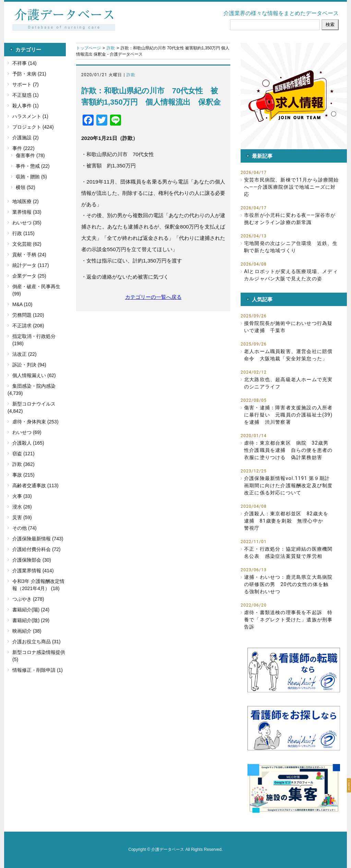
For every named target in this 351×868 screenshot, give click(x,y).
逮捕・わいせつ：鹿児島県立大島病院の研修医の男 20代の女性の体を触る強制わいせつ (288, 584)
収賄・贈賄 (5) (31, 177)
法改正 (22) (25, 354)
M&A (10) (22, 304)
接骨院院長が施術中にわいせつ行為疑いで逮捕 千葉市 (288, 327)
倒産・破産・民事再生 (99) (36, 290)
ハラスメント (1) (30, 116)
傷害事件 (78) (30, 155)
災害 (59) (22, 517)
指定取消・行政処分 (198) (34, 340)
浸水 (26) (22, 507)
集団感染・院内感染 (34, 386)
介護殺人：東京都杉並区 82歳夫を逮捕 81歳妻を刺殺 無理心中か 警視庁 (286, 521)
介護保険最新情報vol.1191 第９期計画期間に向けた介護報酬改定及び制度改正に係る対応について (288, 485)
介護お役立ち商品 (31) (37, 642)
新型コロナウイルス (34, 404)
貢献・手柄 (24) (29, 255)
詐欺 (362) (23, 464)
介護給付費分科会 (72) (37, 549)
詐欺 (111, 48)
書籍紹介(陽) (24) (31, 610)
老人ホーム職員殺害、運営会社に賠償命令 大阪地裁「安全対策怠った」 (288, 355)
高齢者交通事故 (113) (35, 485)
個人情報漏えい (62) (34, 375)
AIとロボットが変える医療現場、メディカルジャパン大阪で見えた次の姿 (291, 275)
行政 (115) (23, 233)
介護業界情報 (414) (33, 571)
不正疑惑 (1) (26, 95)
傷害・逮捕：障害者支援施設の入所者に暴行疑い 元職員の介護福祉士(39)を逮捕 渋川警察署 (288, 415)
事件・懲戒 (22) (33, 166)
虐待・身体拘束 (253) (35, 422)
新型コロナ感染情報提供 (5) (39, 656)
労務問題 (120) (28, 315)
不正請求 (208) (28, 326)
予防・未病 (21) (29, 74)
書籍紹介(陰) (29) (31, 620)
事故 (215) (23, 475)
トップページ (88, 48)
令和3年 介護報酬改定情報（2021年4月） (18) (38, 585)
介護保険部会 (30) (32, 560)
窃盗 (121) (23, 454)
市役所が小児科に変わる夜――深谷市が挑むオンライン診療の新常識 (290, 219)
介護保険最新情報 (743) (38, 539)
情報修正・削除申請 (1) (38, 670)
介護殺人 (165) (28, 443)
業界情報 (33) (27, 212)
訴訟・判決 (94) (29, 365)
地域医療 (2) (26, 201)
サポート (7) (26, 84)
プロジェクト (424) (33, 127)
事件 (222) (23, 148)
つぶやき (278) (28, 599)
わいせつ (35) (27, 223)
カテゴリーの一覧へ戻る (153, 297)
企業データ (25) (29, 276)
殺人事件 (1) (26, 106)
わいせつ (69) (27, 432)
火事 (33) (22, 496)
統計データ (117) (31, 265)
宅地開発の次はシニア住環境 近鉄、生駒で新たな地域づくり (291, 247)
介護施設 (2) (26, 138)
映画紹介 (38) (27, 631)
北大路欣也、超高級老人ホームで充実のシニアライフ (288, 383)
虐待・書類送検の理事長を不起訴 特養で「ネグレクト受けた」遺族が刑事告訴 (288, 620)
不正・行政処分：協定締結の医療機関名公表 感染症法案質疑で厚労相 (288, 553)
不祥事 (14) (25, 63)
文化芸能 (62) (27, 244)
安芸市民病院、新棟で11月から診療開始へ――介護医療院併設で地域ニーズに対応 (292, 187)
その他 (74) (25, 528)
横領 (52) (26, 187)
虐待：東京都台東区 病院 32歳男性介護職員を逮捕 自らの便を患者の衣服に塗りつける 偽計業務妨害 (288, 450)
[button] (294, 96)
